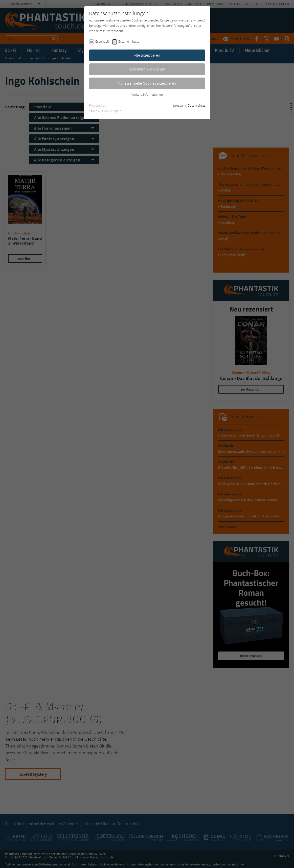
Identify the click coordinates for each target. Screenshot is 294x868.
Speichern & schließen (147, 69)
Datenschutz (197, 105)
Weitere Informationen (147, 94)
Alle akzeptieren (147, 55)
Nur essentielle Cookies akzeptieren (147, 83)
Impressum (178, 105)
